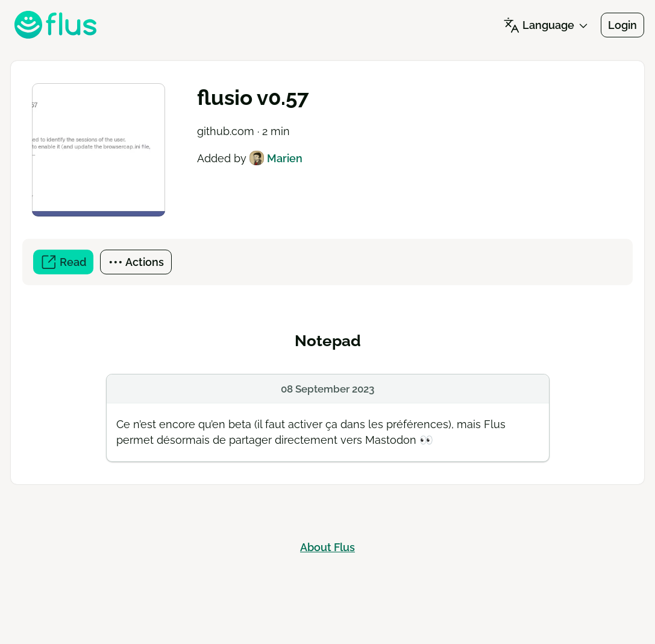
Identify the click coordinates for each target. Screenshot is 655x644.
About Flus (327, 547)
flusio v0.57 (253, 97)
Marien (276, 158)
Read (67, 264)
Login (622, 25)
